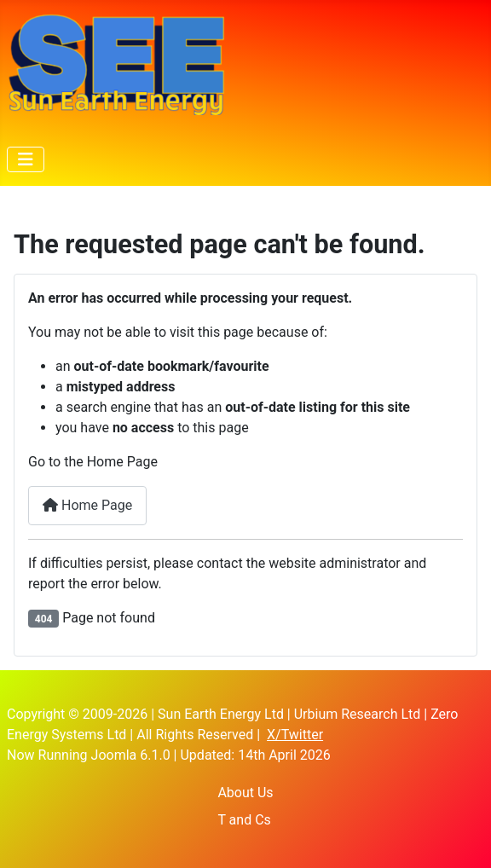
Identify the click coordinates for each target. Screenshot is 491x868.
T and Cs (244, 820)
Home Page (87, 505)
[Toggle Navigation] (26, 159)
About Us (245, 793)
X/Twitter (295, 735)
